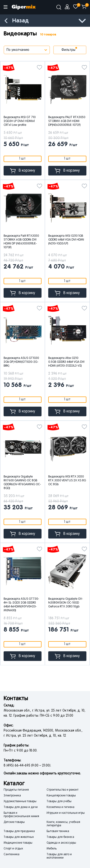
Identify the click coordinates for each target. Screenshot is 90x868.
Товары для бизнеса (60, 837)
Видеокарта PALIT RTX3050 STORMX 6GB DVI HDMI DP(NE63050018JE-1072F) (67, 121)
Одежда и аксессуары (61, 843)
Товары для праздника (19, 831)
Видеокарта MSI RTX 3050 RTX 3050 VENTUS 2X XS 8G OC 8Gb (67, 481)
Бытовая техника (58, 831)
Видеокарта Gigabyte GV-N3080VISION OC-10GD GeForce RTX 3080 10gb (66, 603)
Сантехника (12, 855)
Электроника (12, 796)
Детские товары (14, 822)
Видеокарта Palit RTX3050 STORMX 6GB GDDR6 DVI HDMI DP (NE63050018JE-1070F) (21, 242)
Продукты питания (16, 790)
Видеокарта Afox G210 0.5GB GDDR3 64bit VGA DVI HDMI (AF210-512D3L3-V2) (66, 362)
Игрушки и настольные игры (66, 813)
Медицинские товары (18, 843)
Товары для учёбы (59, 801)
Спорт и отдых (13, 849)
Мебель (52, 849)
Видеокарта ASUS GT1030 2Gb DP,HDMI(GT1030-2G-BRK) (21, 362)
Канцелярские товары (61, 796)
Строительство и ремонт (63, 790)
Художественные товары (20, 801)
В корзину (23, 171)
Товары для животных (19, 837)
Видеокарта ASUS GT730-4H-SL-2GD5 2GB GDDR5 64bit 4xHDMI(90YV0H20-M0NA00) (21, 605)
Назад (20, 21)
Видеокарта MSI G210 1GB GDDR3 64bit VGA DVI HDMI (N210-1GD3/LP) (66, 240)
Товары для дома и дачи (21, 807)
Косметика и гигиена (60, 807)
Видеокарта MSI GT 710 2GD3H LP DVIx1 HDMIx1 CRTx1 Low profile (20, 121)
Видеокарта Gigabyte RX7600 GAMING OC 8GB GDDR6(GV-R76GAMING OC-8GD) (22, 483)
